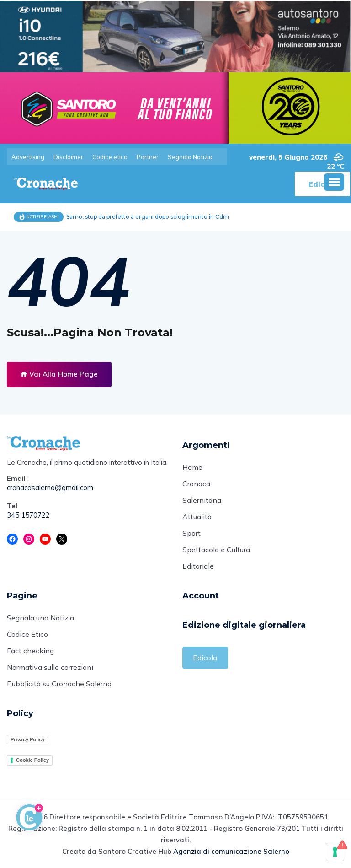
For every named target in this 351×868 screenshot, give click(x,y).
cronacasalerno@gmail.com (50, 488)
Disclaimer (68, 157)
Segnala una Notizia (40, 618)
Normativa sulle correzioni (50, 667)
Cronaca (196, 484)
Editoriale (198, 566)
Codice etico (110, 157)
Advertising (28, 157)
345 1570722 (28, 515)
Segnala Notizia (190, 157)
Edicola (205, 658)
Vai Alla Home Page (59, 374)
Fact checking (30, 651)
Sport (191, 533)
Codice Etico (27, 634)
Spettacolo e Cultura (216, 550)
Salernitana (202, 500)
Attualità (197, 517)
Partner (148, 157)
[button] (334, 182)
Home (192, 467)
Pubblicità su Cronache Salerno (59, 684)
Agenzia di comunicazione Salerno (231, 851)
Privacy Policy (28, 739)
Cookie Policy (32, 760)
